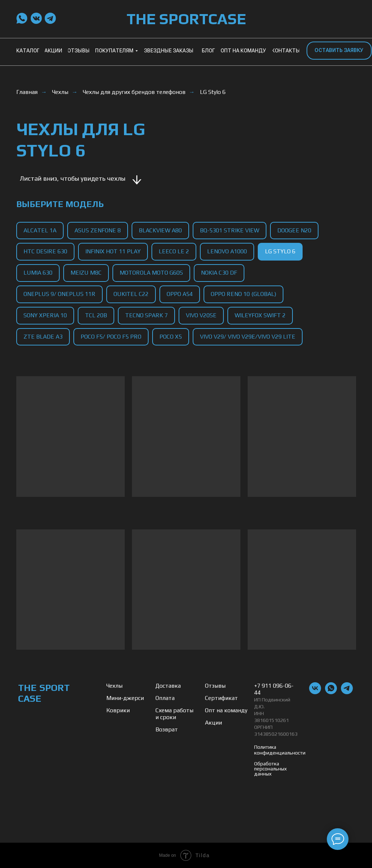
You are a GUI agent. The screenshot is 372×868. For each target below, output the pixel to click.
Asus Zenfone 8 (98, 230)
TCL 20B (96, 315)
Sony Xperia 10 (45, 315)
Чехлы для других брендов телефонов (134, 92)
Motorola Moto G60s (151, 273)
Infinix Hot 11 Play (113, 251)
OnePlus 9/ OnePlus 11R (59, 294)
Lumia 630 (38, 273)
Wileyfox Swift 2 (260, 315)
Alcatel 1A (40, 230)
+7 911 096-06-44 (274, 689)
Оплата (165, 698)
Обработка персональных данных (270, 769)
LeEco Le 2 (174, 251)
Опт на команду (226, 710)
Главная (27, 92)
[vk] (315, 692)
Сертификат (221, 698)
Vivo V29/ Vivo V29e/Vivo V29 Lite (248, 337)
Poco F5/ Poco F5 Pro (111, 337)
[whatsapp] (331, 692)
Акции (213, 723)
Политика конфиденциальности (280, 750)
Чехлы (60, 92)
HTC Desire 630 (45, 251)
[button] (339, 51)
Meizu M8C (86, 273)
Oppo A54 (180, 294)
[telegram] (347, 692)
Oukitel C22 (131, 294)
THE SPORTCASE (186, 19)
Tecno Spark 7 (146, 315)
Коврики (118, 710)
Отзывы (215, 686)
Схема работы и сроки (174, 714)
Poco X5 (171, 337)
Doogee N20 (294, 230)
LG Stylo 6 (213, 92)
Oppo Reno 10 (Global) (243, 294)
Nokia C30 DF (219, 273)
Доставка (168, 686)
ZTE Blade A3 (43, 337)
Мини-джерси (125, 698)
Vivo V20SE (201, 315)
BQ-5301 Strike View (230, 230)
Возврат (167, 729)
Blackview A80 (160, 230)
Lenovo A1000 (227, 251)
